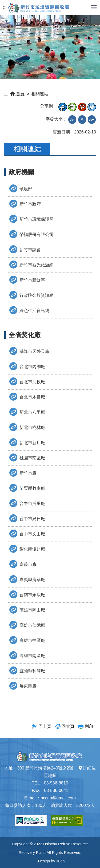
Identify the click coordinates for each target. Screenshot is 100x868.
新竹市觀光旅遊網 (31, 265)
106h (60, 861)
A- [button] (72, 119)
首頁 (17, 94)
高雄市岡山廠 (27, 610)
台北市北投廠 (27, 381)
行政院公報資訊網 (31, 295)
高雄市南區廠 (27, 655)
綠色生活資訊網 (29, 310)
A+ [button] (92, 119)
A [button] (82, 119)
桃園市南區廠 (27, 457)
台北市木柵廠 (27, 397)
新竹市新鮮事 (27, 280)
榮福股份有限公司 (31, 234)
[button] (94, 7)
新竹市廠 (23, 473)
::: (5, 7)
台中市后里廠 (27, 503)
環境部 (21, 188)
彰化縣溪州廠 (27, 549)
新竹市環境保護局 (31, 219)
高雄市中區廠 (27, 640)
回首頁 (68, 726)
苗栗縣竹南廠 (27, 488)
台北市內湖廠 (27, 366)
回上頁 (45, 726)
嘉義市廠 (23, 564)
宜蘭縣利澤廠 (27, 670)
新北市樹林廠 (27, 427)
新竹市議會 (25, 249)
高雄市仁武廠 (27, 625)
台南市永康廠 (27, 594)
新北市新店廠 (27, 442)
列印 (89, 726)
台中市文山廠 (27, 534)
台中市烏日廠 (27, 518)
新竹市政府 (25, 204)
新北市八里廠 (27, 412)
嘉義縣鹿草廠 (27, 579)
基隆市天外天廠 (29, 351)
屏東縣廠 (23, 686)
